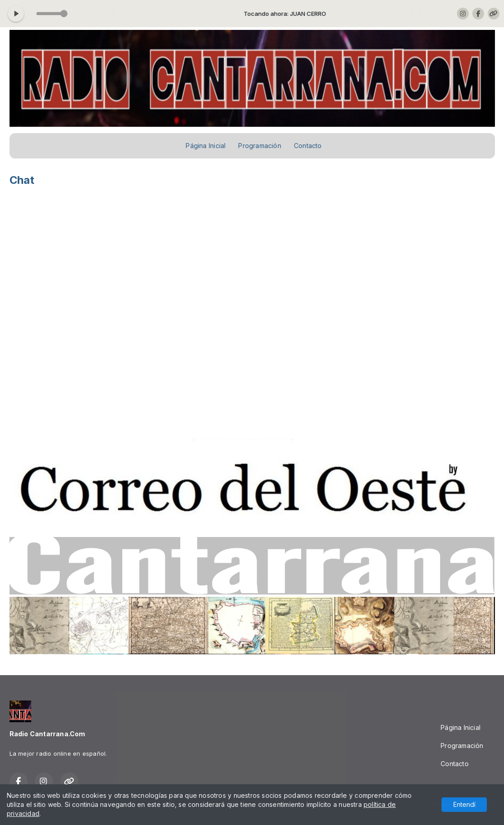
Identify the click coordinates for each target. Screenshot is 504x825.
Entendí (464, 804)
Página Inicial (206, 146)
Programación (260, 146)
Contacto (308, 146)
